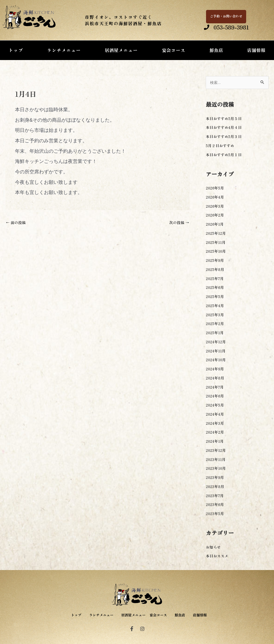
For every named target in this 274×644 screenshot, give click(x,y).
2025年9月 (216, 261)
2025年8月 (216, 270)
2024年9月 (216, 369)
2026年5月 (216, 188)
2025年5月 (216, 297)
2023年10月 (217, 469)
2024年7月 (216, 387)
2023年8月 (216, 487)
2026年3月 (216, 206)
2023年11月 (217, 460)
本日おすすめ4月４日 (225, 128)
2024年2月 (216, 433)
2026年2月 (216, 216)
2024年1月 (216, 442)
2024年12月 (217, 342)
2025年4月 (216, 306)
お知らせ (214, 547)
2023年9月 (216, 478)
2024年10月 (217, 360)
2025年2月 (216, 324)
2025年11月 (217, 243)
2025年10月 (217, 252)
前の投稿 (16, 223)
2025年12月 (217, 234)
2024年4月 (216, 414)
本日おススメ (218, 556)
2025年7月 (216, 279)
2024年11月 (217, 351)
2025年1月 (216, 333)
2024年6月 (216, 397)
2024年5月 (216, 405)
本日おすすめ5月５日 (225, 119)
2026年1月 (216, 224)
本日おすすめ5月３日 (225, 137)
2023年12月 (217, 451)
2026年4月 (216, 197)
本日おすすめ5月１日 (225, 155)
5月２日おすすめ (221, 146)
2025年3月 (216, 315)
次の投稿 (179, 223)
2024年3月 (216, 424)
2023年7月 (216, 496)
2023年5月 (216, 514)
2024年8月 (216, 378)
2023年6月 (216, 505)
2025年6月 (216, 288)
